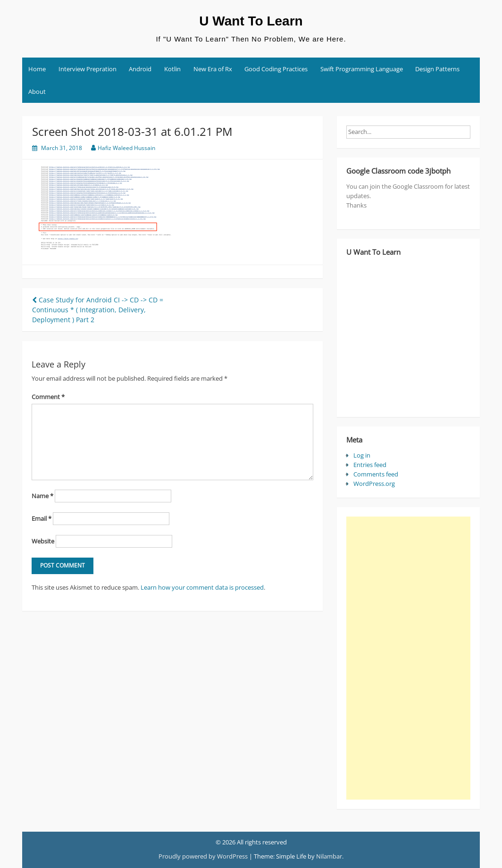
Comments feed (376, 474)
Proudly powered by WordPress (203, 856)
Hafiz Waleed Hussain (126, 148)
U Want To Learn (251, 21)
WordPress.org (374, 484)
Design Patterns (437, 69)
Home (37, 69)
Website (43, 541)
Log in (362, 455)
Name (42, 496)
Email (42, 518)
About (37, 92)
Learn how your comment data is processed (202, 587)
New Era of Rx (213, 69)
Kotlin (172, 69)
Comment (48, 397)
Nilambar (329, 856)
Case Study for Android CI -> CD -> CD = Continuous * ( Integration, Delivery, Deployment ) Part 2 (98, 310)
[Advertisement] (408, 658)
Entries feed (370, 465)
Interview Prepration (88, 69)
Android (140, 69)
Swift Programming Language (362, 69)
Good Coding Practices (276, 69)
